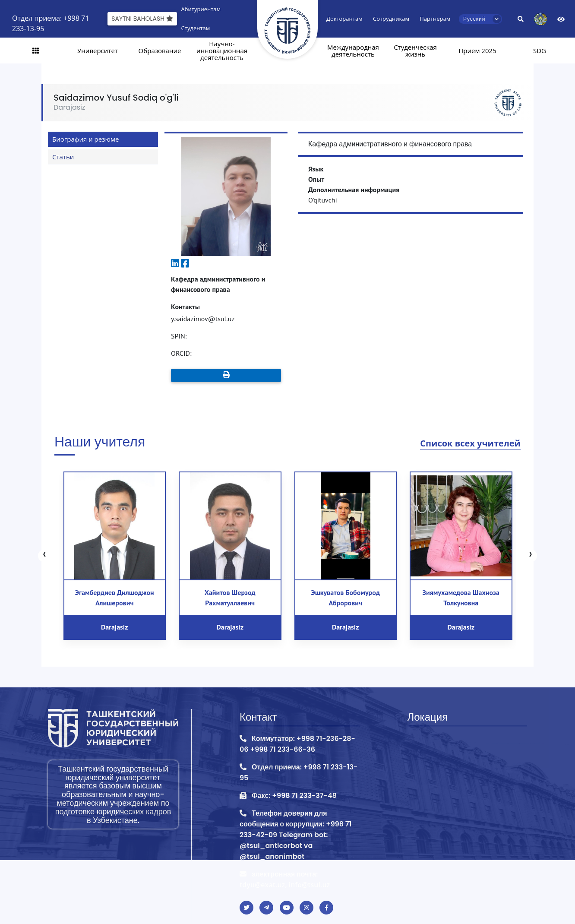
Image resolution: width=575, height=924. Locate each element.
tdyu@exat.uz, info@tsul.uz (285, 885)
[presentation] (44, 556)
